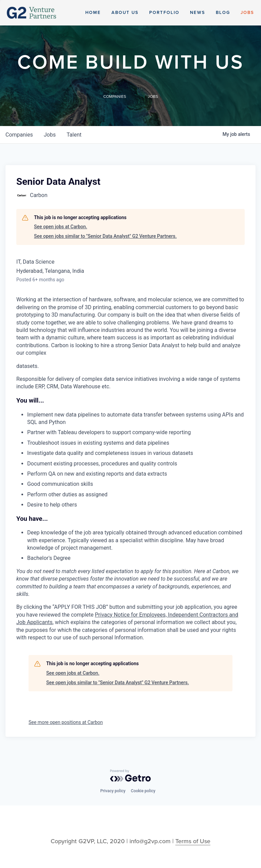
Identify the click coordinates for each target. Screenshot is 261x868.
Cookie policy (143, 791)
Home (93, 13)
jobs (50, 135)
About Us (125, 13)
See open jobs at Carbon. (60, 227)
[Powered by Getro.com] (130, 776)
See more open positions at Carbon (66, 722)
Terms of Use (193, 841)
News (198, 13)
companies (19, 135)
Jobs (247, 13)
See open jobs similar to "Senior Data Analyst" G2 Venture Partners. (105, 236)
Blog (223, 13)
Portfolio (164, 13)
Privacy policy (113, 791)
